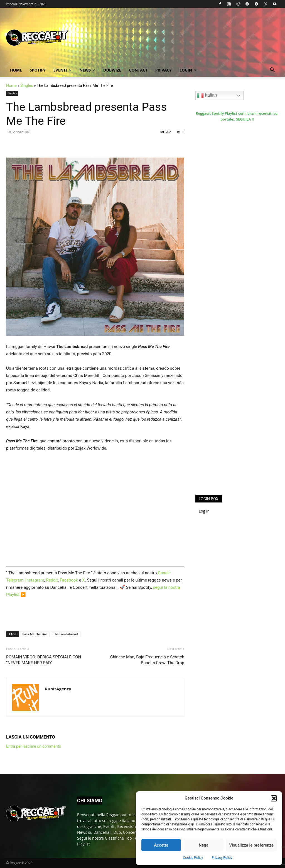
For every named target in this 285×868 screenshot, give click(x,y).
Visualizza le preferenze (251, 845)
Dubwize (112, 70)
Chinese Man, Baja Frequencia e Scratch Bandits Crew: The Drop (147, 660)
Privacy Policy (222, 858)
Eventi (62, 70)
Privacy (164, 70)
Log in (204, 511)
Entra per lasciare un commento (34, 746)
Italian (207, 95)
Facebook (69, 580)
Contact (138, 70)
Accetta (161, 845)
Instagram (35, 580)
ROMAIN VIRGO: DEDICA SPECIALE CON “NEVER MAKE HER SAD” (44, 660)
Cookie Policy (193, 858)
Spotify (38, 70)
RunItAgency (58, 689)
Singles (27, 85)
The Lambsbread (66, 634)
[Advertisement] (237, 399)
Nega (204, 845)
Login (188, 70)
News (87, 70)
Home (16, 70)
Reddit (52, 580)
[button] (274, 798)
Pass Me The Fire (35, 634)
